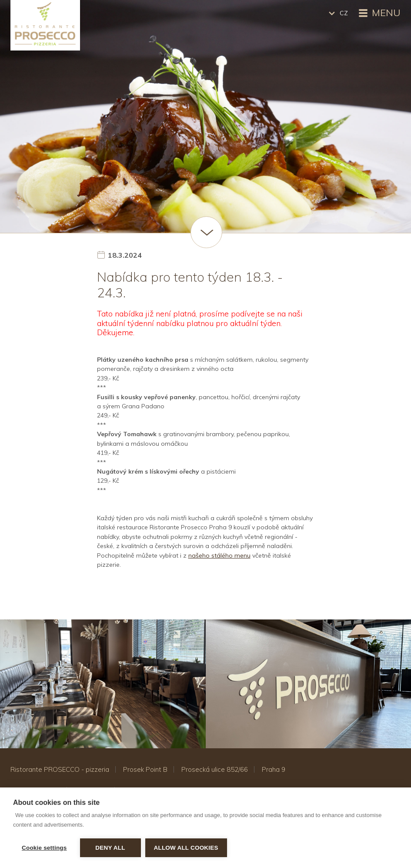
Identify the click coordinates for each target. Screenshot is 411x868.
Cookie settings (44, 848)
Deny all (110, 848)
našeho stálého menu (219, 555)
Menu (379, 13)
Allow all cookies (186, 848)
